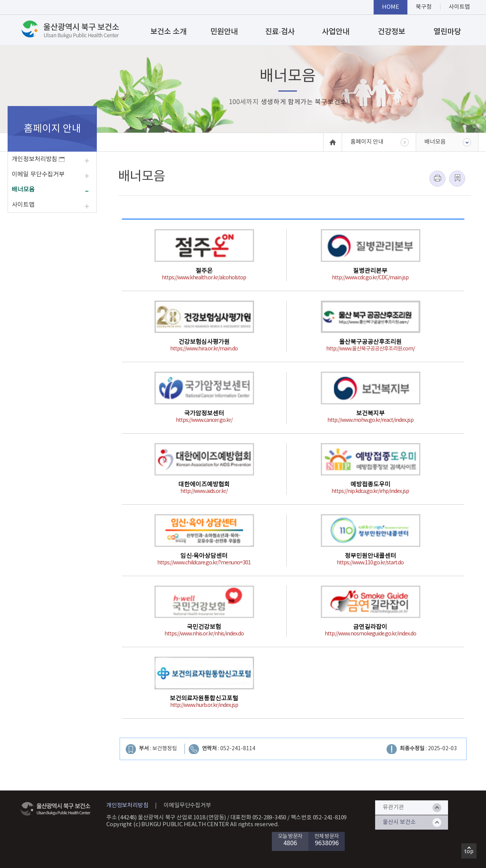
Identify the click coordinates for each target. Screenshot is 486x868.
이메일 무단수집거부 (38, 174)
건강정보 (391, 32)
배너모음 (23, 190)
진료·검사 (280, 32)
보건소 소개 (168, 32)
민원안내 (224, 32)
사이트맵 (23, 205)
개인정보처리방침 (38, 159)
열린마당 (447, 32)
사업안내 (336, 32)
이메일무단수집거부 (187, 805)
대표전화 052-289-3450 (259, 818)
